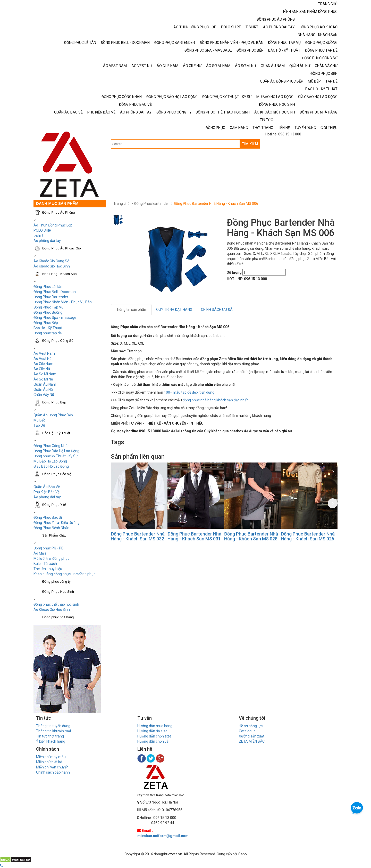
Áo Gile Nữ (42, 369)
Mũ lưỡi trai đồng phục (51, 558)
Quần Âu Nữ (43, 390)
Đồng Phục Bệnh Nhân (51, 528)
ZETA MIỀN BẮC (252, 741)
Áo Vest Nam (44, 353)
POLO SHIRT (43, 230)
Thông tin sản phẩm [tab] (131, 310)
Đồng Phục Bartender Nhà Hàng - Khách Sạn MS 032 (138, 536)
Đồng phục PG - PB (49, 548)
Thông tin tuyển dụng (53, 726)
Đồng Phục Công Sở (58, 341)
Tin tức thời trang (50, 736)
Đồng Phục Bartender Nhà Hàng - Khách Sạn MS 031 (194, 536)
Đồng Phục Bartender (51, 297)
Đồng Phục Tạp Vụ (48, 307)
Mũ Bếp (40, 420)
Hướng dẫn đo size (152, 731)
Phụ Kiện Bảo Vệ (47, 492)
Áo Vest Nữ (43, 359)
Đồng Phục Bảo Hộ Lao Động (56, 451)
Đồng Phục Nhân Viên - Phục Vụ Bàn (63, 302)
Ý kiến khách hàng (51, 741)
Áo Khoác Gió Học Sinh (52, 266)
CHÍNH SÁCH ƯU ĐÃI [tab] (217, 310)
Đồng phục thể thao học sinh (56, 604)
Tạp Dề (39, 425)
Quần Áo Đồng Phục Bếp (53, 415)
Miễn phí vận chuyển (52, 767)
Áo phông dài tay (47, 241)
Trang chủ (121, 204)
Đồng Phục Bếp (46, 323)
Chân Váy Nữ (44, 395)
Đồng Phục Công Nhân (52, 446)
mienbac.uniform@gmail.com (163, 836)
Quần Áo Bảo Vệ (47, 487)
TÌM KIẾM (250, 144)
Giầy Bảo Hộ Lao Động (51, 466)
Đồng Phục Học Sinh (58, 592)
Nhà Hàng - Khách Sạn (59, 274)
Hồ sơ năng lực (251, 726)
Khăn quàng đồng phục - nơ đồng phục (64, 574)
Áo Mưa (40, 553)
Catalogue (247, 731)
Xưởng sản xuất (252, 736)
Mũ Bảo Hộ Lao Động (50, 461)
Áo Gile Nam (43, 364)
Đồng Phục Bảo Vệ (57, 474)
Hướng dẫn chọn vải (153, 741)
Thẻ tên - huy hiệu (48, 569)
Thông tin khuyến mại (53, 731)
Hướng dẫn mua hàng (155, 726)
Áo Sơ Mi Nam (45, 374)
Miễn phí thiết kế (49, 762)
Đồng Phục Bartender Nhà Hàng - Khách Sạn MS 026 (308, 536)
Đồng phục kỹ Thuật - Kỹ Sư (56, 456)
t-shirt (38, 236)
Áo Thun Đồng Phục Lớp (53, 225)
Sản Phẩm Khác (54, 535)
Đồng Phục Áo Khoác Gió (62, 248)
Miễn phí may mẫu (51, 757)
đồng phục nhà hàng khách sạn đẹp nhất (215, 400)
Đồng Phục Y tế (54, 505)
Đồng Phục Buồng (48, 312)
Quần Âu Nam (45, 384)
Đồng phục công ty (56, 582)
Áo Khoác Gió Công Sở (51, 261)
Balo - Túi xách (45, 564)
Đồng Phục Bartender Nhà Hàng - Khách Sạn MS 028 (251, 536)
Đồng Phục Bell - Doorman (55, 292)
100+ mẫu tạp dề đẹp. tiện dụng (189, 392)
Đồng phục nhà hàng (58, 617)
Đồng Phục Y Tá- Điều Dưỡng (57, 523)
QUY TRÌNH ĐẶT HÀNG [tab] (174, 310)
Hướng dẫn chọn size (154, 736)
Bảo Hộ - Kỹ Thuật (48, 328)
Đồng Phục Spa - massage (55, 318)
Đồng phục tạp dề (48, 333)
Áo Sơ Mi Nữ (43, 379)
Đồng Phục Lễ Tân (48, 287)
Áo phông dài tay (47, 497)
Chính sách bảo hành (53, 772)
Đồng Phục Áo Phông (59, 212)
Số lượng (234, 272)
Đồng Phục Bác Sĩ (48, 517)
